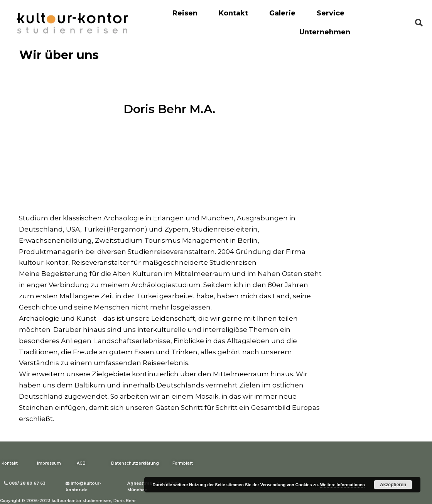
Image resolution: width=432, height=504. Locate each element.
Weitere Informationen (343, 485)
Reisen (185, 13)
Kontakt (233, 13)
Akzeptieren (393, 485)
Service (331, 13)
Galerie (282, 13)
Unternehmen (325, 32)
